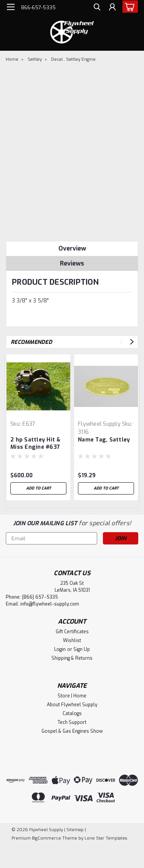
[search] (97, 8)
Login (60, 649)
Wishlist (72, 641)
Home (12, 59)
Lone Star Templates (106, 838)
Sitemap (75, 830)
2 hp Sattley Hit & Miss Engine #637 (36, 443)
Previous (121, 342)
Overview (72, 248)
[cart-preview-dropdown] (128, 7)
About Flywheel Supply (72, 705)
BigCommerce (46, 838)
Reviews (72, 263)
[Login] (112, 8)
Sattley (35, 59)
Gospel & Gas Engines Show (72, 731)
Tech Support (72, 722)
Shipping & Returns (72, 658)
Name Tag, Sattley (104, 440)
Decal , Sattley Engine (73, 59)
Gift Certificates (72, 632)
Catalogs (72, 714)
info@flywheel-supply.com (50, 604)
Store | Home (72, 696)
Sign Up (82, 649)
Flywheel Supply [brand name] (99, 424)
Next (132, 342)
